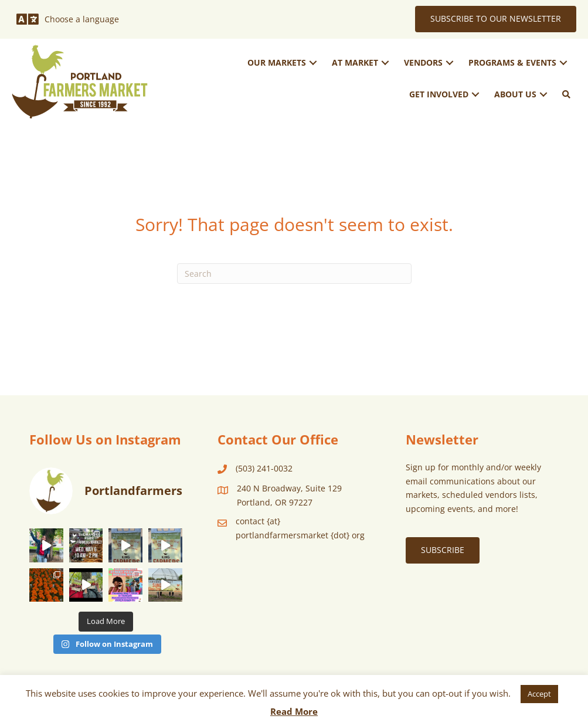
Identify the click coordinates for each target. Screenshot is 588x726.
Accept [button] (539, 694)
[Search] (294, 274)
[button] (313, 63)
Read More (294, 711)
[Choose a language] (68, 19)
